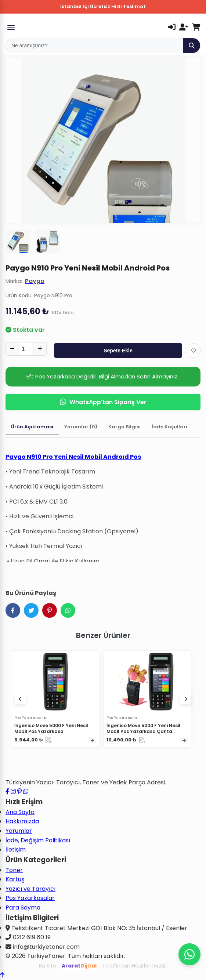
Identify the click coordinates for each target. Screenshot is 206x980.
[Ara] (192, 46)
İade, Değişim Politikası (38, 840)
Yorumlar (19, 831)
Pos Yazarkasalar (30, 898)
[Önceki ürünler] (20, 699)
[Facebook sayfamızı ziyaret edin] (7, 792)
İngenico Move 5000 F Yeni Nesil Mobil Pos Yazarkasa (51, 728)
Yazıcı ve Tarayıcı (30, 889)
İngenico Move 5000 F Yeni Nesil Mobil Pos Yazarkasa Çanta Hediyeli (143, 731)
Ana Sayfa (20, 812)
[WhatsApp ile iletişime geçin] (26, 792)
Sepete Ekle (118, 351)
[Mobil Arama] (95, 46)
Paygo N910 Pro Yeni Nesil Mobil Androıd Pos (73, 457)
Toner (14, 870)
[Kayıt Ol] (184, 27)
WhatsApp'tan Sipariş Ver (103, 402)
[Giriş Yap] (172, 27)
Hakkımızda (22, 821)
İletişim (16, 850)
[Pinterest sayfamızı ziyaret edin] (19, 792)
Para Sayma (23, 908)
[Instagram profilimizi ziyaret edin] (13, 792)
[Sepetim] (196, 27)
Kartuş (15, 879)
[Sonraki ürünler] (186, 699)
